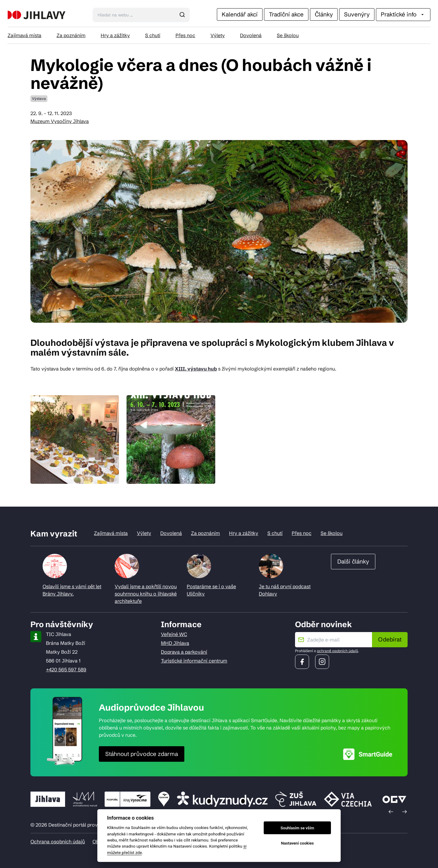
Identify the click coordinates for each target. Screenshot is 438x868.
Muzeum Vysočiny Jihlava (60, 121)
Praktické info (403, 14)
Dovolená (251, 35)
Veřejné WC (174, 634)
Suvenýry (357, 14)
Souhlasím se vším (297, 828)
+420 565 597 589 (66, 669)
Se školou (288, 35)
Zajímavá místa (24, 35)
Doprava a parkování (184, 652)
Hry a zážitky (115, 35)
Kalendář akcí (240, 14)
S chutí (153, 35)
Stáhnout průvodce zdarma (142, 754)
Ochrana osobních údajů (58, 842)
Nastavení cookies (297, 843)
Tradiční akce (286, 14)
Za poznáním (71, 35)
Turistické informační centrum (194, 661)
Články (324, 14)
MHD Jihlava (175, 643)
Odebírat (390, 639)
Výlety (218, 35)
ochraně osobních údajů (337, 651)
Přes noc (185, 35)
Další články (353, 561)
